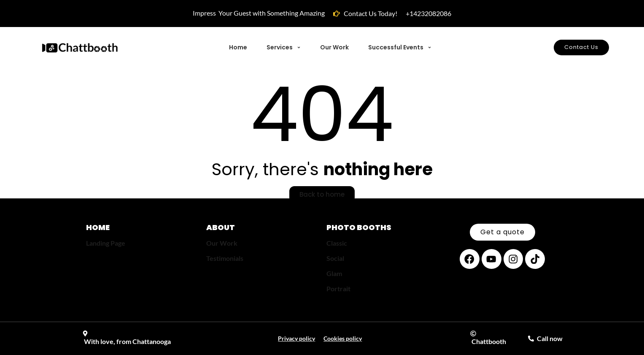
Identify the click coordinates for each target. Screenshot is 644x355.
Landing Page (106, 243)
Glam (334, 273)
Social (335, 258)
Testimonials (225, 258)
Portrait (338, 289)
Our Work (222, 243)
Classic (337, 243)
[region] (110, 294)
